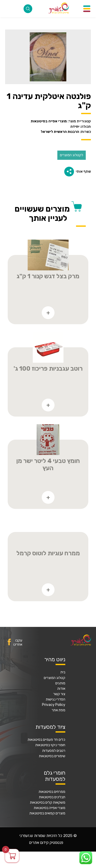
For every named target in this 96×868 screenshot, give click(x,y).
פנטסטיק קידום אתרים (46, 843)
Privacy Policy (54, 705)
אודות (61, 689)
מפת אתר (58, 710)
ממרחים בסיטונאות (52, 792)
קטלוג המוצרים (55, 678)
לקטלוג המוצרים (72, 155)
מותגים (60, 683)
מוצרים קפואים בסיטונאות (47, 813)
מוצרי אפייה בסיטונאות (50, 808)
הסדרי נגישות (56, 699)
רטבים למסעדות (54, 751)
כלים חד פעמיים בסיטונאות (46, 740)
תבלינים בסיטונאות (52, 797)
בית (63, 672)
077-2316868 (9, 9)
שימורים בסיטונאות (52, 756)
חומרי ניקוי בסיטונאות (50, 745)
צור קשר (59, 694)
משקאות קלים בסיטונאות (48, 803)
